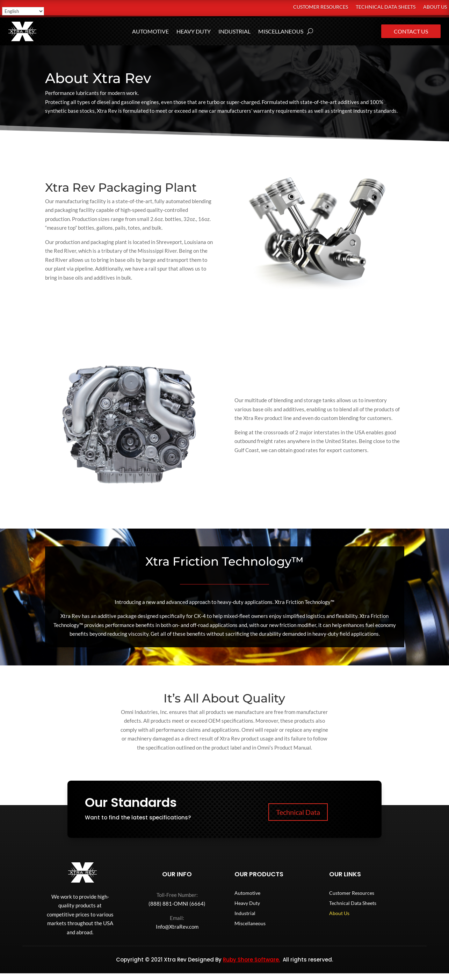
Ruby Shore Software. (251, 960)
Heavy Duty (194, 32)
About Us (435, 7)
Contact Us (411, 31)
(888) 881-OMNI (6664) (177, 904)
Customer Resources (321, 7)
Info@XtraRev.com (177, 927)
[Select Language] (23, 11)
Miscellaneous (281, 32)
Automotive (150, 32)
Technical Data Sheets (386, 7)
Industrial (234, 32)
